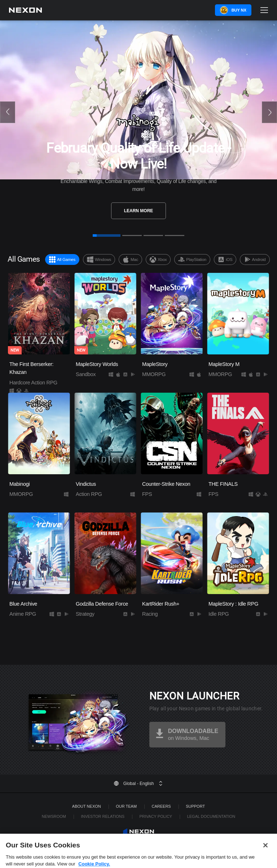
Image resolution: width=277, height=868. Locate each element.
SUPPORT (195, 806)
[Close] (265, 855)
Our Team (126, 806)
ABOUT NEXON (87, 806)
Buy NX (239, 10)
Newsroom (54, 816)
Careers (161, 806)
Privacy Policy (156, 816)
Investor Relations (103, 816)
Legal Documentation (211, 816)
